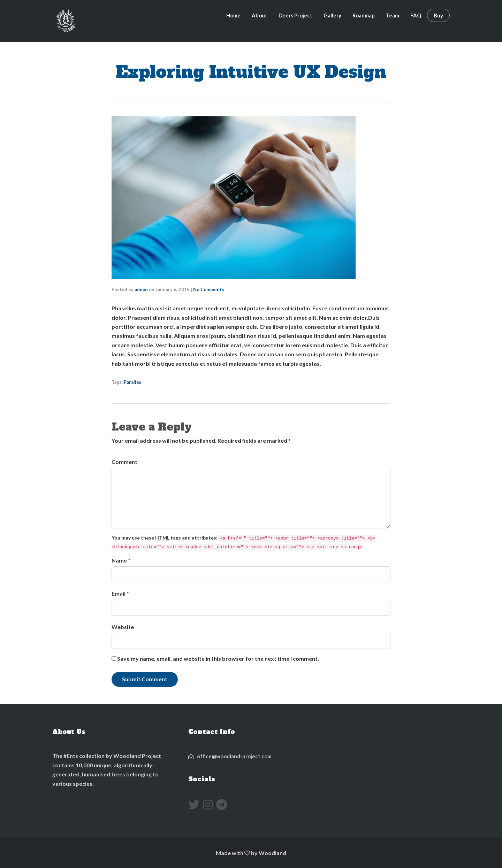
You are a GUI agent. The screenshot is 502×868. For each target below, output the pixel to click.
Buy (438, 15)
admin (141, 289)
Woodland (272, 853)
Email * (120, 593)
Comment (124, 462)
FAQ (416, 15)
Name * (121, 560)
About (260, 15)
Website (123, 627)
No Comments (209, 289)
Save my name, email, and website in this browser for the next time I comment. (218, 658)
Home (233, 15)
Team (393, 15)
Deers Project (295, 15)
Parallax (132, 382)
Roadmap (364, 15)
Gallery (332, 15)
